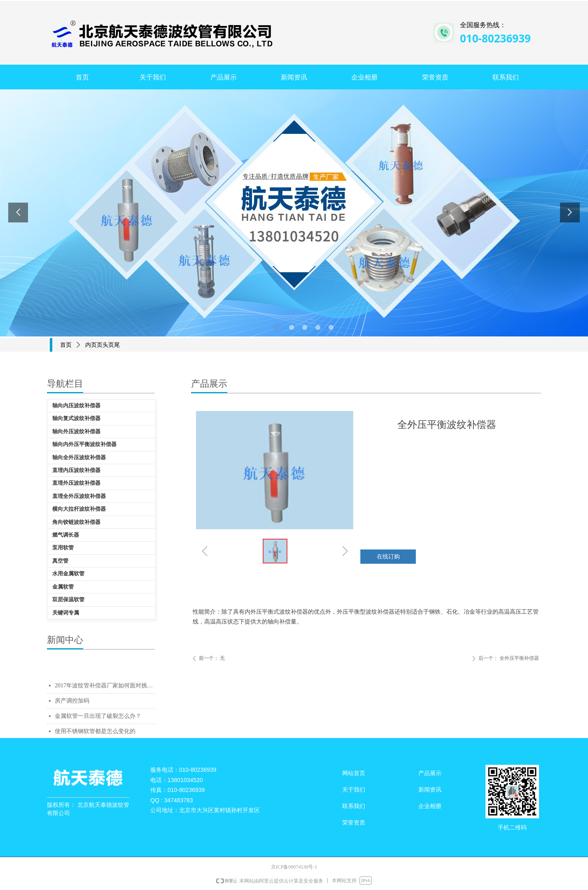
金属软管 (63, 587)
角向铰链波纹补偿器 (76, 522)
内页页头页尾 (103, 345)
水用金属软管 (68, 573)
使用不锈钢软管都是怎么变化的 (95, 731)
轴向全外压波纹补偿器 (79, 457)
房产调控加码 (72, 701)
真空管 (60, 561)
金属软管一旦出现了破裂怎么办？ (98, 716)
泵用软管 (63, 548)
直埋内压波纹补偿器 (76, 470)
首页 (66, 345)
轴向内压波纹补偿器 (76, 405)
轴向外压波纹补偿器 (76, 431)
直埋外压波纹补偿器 (76, 483)
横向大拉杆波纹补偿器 (79, 509)
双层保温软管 (68, 599)
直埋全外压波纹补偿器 (79, 496)
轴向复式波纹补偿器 (76, 418)
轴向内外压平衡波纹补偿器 (84, 444)
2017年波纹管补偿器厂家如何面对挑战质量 (105, 686)
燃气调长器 (66, 535)
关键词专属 (66, 613)
